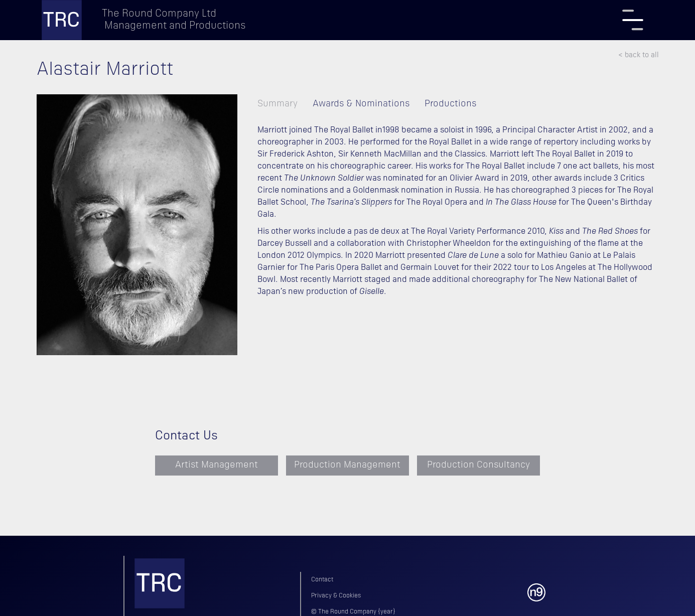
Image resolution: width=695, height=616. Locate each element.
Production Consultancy (478, 465)
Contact (322, 580)
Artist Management (217, 465)
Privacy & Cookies (336, 596)
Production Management (347, 465)
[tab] (285, 104)
